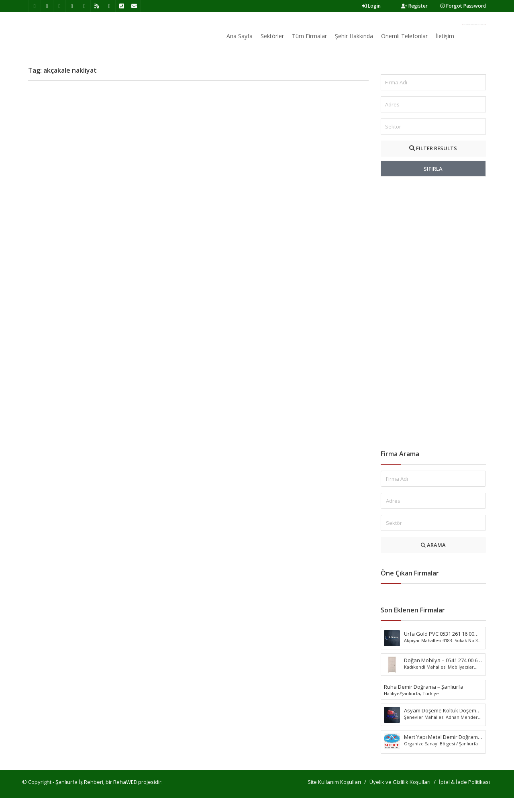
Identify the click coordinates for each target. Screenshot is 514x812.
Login (371, 6)
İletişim (445, 36)
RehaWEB (125, 796)
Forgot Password (463, 6)
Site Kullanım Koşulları (334, 796)
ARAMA (433, 559)
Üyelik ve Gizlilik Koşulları (400, 796)
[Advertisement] (433, 327)
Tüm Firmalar (309, 36)
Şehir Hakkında (354, 36)
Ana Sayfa (240, 36)
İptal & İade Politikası (464, 796)
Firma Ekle (474, 24)
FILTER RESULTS (433, 162)
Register (414, 6)
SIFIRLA (433, 183)
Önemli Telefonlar (404, 36)
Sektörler (272, 36)
